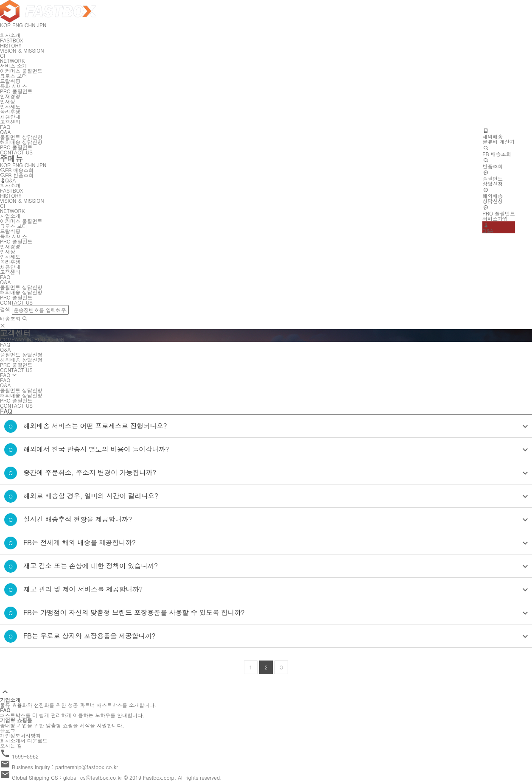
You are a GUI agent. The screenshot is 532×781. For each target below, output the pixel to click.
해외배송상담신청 (493, 196)
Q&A (488, 228)
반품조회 (493, 163)
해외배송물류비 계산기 (498, 136)
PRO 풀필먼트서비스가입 (499, 213)
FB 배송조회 (497, 151)
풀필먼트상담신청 (493, 178)
